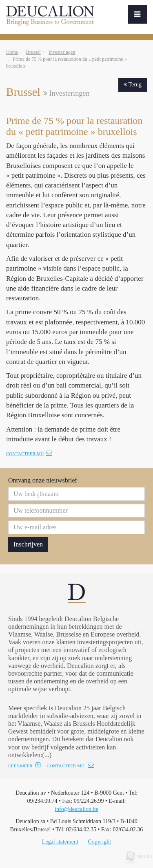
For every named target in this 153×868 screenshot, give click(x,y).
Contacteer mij (29, 454)
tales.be (142, 856)
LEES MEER (24, 766)
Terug (133, 85)
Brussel (33, 52)
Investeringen (62, 52)
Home (12, 52)
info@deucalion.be (76, 809)
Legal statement (60, 842)
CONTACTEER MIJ (71, 766)
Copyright (99, 842)
